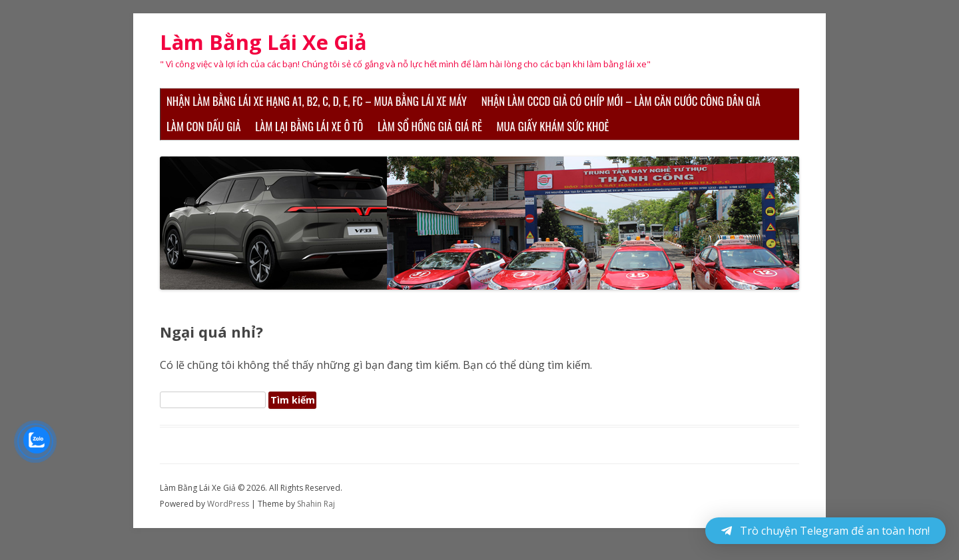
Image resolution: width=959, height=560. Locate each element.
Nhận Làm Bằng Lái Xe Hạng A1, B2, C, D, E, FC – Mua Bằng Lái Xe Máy (317, 101)
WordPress (229, 504)
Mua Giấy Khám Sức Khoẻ (552, 126)
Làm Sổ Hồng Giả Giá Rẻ (430, 126)
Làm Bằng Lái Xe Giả (263, 43)
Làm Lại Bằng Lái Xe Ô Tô (309, 126)
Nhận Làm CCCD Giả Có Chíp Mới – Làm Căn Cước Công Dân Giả (621, 101)
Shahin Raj (316, 504)
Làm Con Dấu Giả (204, 126)
